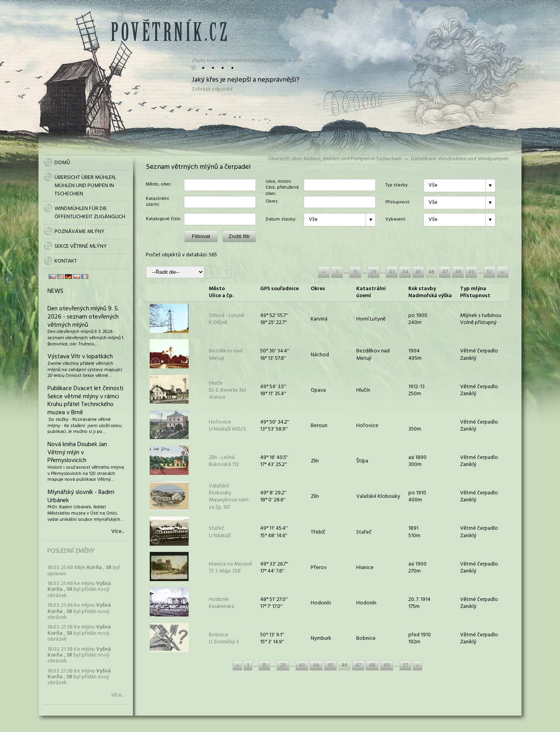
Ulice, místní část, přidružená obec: (282, 185)
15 (355, 272)
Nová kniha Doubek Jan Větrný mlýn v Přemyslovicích (77, 453)
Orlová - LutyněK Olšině (227, 319)
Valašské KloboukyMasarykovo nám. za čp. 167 (229, 497)
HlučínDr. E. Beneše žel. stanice (228, 390)
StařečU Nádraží (220, 532)
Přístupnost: (398, 203)
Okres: (272, 202)
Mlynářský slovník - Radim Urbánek (81, 496)
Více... (118, 532)
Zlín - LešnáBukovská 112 (224, 461)
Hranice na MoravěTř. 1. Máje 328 (230, 568)
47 (445, 272)
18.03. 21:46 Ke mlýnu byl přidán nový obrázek (79, 590)
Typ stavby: (397, 186)
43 (392, 272)
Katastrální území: (157, 202)
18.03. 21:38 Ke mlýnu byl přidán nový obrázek (79, 633)
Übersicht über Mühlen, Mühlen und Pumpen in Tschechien (335, 159)
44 (405, 272)
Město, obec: (159, 185)
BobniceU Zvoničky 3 (224, 638)
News (55, 291)
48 (458, 272)
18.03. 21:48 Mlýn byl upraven (84, 571)
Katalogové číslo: (164, 219)
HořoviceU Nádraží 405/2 (227, 426)
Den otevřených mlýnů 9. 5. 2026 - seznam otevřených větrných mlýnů (83, 317)
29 (374, 272)
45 (418, 272)
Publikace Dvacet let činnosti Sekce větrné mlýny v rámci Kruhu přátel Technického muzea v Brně (85, 401)
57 (489, 272)
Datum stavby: (281, 220)
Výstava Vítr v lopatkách (80, 357)
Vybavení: (396, 220)
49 (471, 272)
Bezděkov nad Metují (226, 355)
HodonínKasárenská (221, 603)
